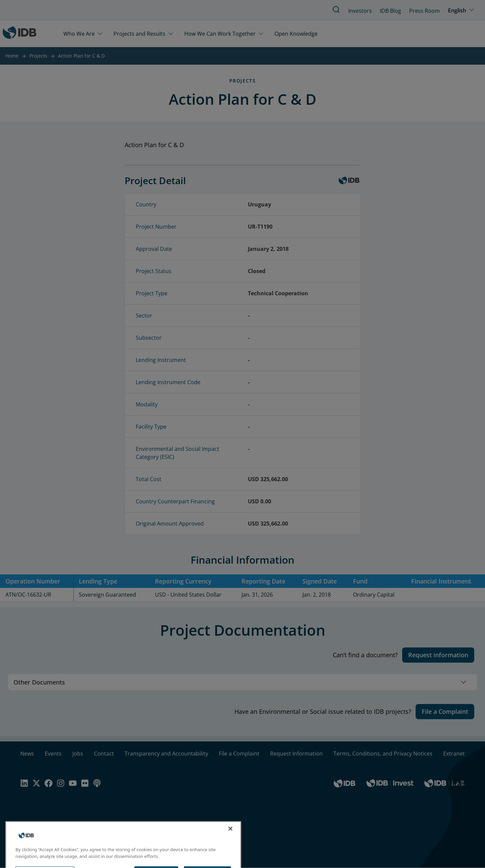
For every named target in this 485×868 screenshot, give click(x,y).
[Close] (230, 839)
